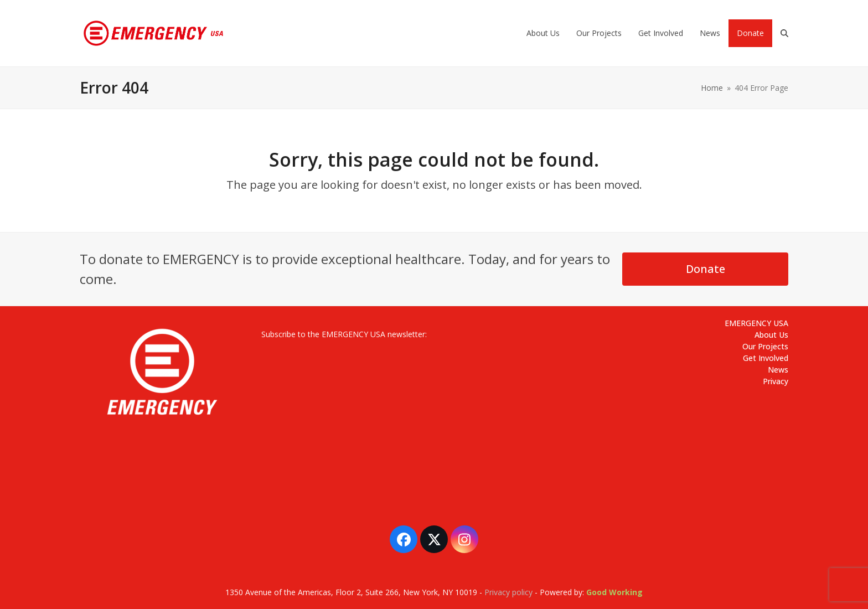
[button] (784, 33)
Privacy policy (508, 592)
